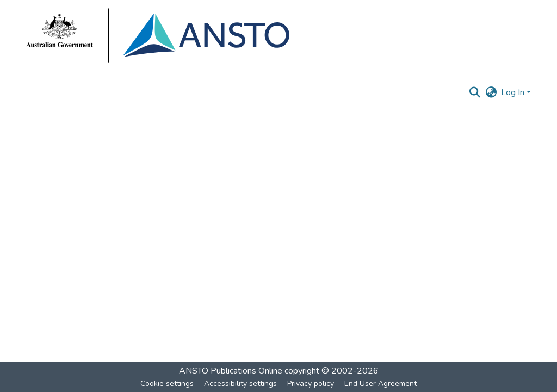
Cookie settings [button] (167, 384)
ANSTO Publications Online (231, 371)
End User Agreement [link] (380, 384)
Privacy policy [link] (311, 384)
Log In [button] (514, 92)
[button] (475, 92)
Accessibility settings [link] (240, 384)
